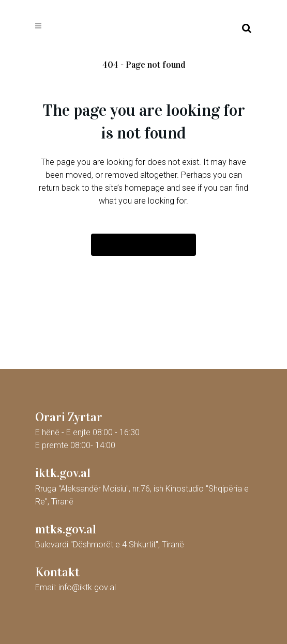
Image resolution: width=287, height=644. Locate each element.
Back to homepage (143, 245)
